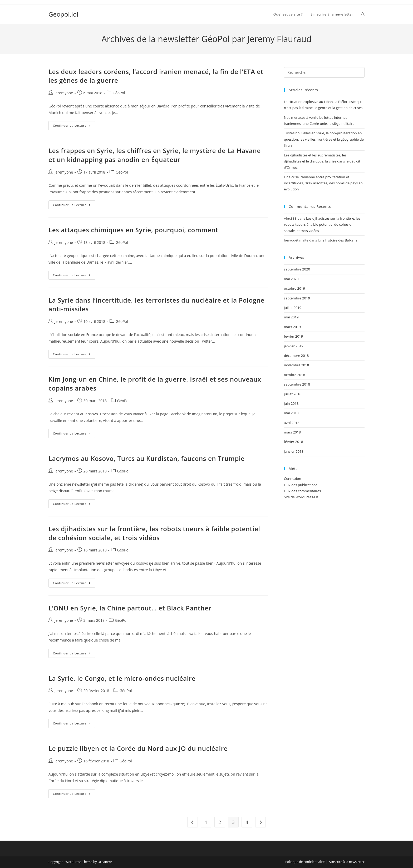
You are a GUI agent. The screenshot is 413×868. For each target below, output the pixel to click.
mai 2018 (291, 413)
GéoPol (119, 93)
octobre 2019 (294, 288)
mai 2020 (291, 279)
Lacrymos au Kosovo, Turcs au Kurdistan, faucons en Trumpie (147, 458)
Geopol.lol (63, 14)
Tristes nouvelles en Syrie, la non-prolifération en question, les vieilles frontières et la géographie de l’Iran (324, 139)
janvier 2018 (294, 451)
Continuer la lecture (74, 127)
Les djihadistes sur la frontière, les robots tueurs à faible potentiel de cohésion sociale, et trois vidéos (154, 533)
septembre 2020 (297, 269)
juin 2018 (291, 403)
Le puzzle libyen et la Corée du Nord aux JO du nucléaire (138, 748)
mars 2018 (292, 432)
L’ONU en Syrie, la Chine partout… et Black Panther (130, 608)
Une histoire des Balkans (338, 240)
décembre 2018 (296, 356)
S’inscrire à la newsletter (347, 862)
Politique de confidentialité (305, 862)
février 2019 (293, 336)
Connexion (292, 479)
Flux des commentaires (302, 491)
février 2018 (293, 442)
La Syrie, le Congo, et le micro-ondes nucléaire (122, 678)
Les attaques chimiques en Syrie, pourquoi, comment (133, 230)
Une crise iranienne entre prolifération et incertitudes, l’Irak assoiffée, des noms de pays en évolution (323, 183)
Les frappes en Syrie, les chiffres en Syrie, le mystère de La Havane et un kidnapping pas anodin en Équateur (155, 155)
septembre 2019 (297, 298)
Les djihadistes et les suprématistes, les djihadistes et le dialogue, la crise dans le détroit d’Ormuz (322, 161)
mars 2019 (292, 327)
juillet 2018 (293, 394)
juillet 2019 (293, 308)
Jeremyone (64, 93)
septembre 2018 (297, 384)
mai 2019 (291, 317)
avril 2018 (292, 423)
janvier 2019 (294, 346)
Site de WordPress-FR (301, 497)
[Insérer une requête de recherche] (324, 72)
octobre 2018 (294, 375)
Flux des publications (301, 485)
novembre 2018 (296, 365)
